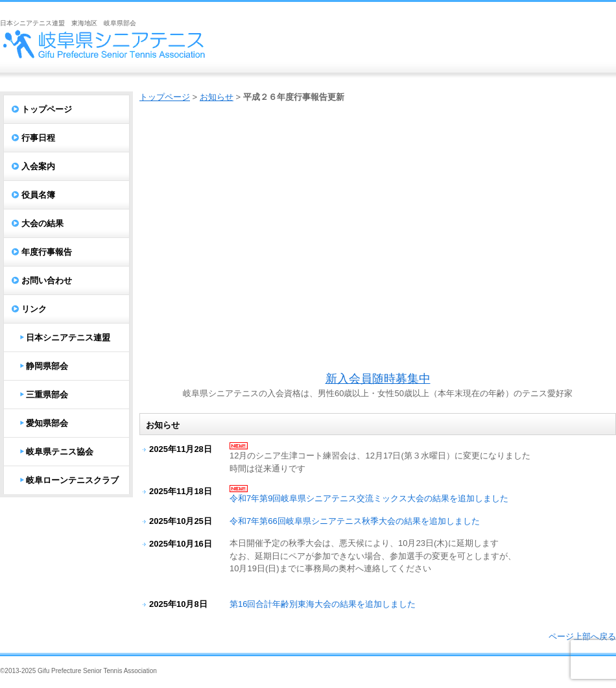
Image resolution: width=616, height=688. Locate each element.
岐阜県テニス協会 (60, 452)
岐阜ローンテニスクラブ (72, 480)
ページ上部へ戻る (582, 636)
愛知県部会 (47, 423)
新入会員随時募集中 (378, 379)
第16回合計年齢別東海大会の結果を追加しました (323, 604)
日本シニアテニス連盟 (68, 338)
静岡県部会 (47, 366)
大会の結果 (42, 223)
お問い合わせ (47, 280)
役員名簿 (38, 195)
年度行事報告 (47, 252)
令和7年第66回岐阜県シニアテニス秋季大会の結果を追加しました (355, 521)
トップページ (165, 97)
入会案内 (38, 166)
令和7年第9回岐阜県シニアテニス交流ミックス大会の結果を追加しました (369, 498)
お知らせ (217, 97)
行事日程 (38, 138)
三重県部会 (47, 395)
